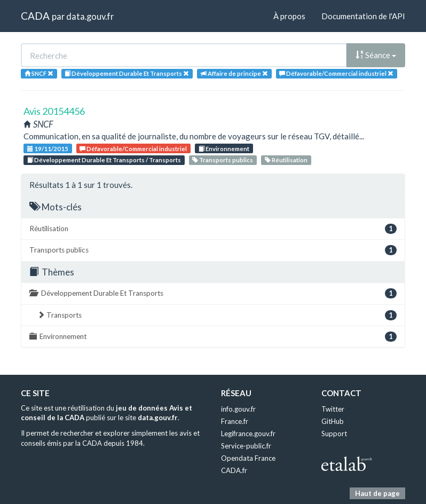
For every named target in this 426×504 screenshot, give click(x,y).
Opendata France (248, 458)
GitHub (333, 421)
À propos (289, 16)
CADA (35, 16)
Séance (376, 55)
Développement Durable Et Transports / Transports (104, 160)
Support (334, 434)
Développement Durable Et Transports (213, 293)
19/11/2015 (48, 149)
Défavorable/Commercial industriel (133, 149)
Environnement (224, 149)
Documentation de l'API (363, 16)
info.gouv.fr (238, 409)
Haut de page (377, 493)
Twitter (333, 409)
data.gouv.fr (90, 16)
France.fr (235, 421)
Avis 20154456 (54, 111)
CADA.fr (234, 470)
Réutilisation (286, 160)
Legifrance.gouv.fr (248, 434)
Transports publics (223, 160)
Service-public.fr (246, 446)
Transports (217, 315)
